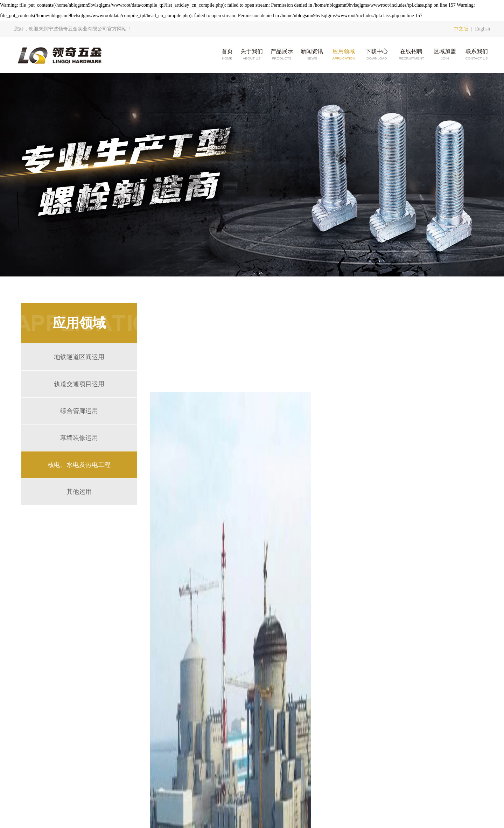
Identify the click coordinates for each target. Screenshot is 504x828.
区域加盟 (445, 55)
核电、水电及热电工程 (79, 465)
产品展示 (282, 55)
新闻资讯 (312, 55)
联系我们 (477, 55)
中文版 (461, 29)
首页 (227, 55)
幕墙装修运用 (79, 438)
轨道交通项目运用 (79, 384)
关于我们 (252, 55)
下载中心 (377, 55)
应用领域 (344, 55)
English (482, 29)
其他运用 (79, 492)
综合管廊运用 (79, 411)
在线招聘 (411, 55)
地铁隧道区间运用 (79, 357)
